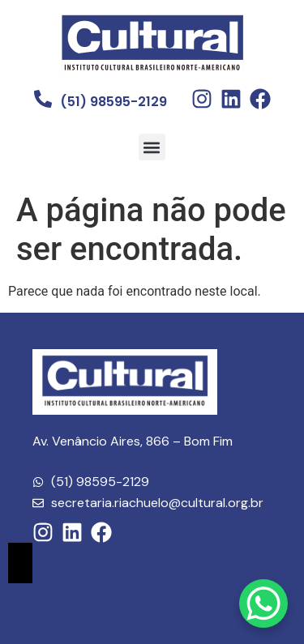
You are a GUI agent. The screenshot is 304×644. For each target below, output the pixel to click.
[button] (152, 147)
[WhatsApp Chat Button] (263, 603)
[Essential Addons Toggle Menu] (20, 563)
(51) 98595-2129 (113, 102)
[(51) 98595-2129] (43, 99)
